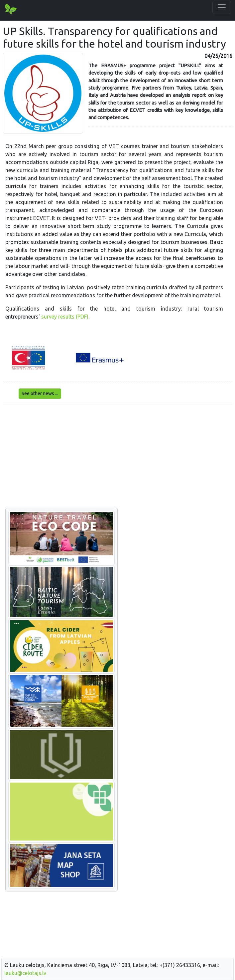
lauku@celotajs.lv (25, 973)
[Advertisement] (117, 456)
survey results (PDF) (65, 317)
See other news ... (40, 393)
